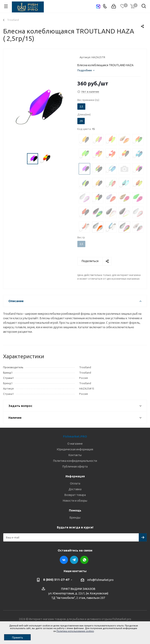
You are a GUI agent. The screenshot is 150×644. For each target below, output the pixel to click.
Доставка (75, 489)
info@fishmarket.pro (100, 580)
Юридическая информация (75, 449)
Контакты (75, 455)
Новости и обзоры (75, 501)
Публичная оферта (75, 467)
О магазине (75, 444)
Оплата (75, 483)
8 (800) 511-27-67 (56, 580)
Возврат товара (75, 495)
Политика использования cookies (75, 631)
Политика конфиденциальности (75, 461)
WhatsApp (84, 560)
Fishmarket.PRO (75, 436)
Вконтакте (64, 560)
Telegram (74, 560)
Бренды (75, 518)
